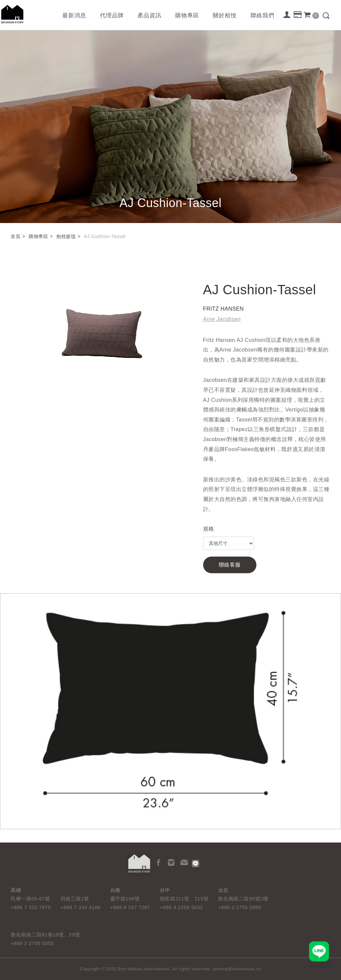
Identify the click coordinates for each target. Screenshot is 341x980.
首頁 (15, 236)
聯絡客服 (230, 565)
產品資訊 (150, 15)
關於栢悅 (225, 15)
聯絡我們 (262, 15)
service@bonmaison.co (237, 969)
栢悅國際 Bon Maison (12, 14)
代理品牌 (112, 15)
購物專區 (187, 15)
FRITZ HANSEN (223, 309)
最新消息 (74, 15)
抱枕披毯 (66, 236)
